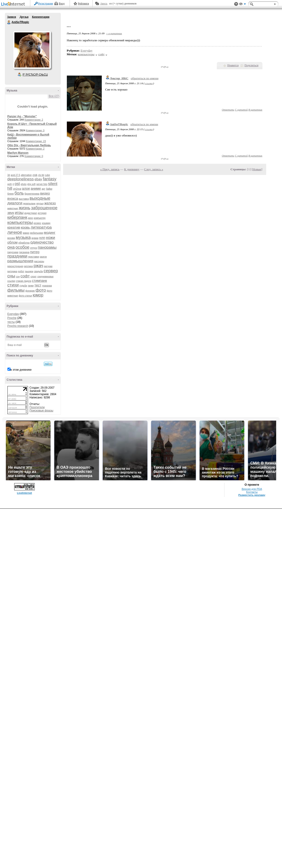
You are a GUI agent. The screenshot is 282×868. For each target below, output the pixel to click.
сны (11, 276)
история (42, 213)
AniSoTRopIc (9, 22)
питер (35, 252)
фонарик (30, 291)
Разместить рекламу (252, 854)
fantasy (50, 179)
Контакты (252, 851)
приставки (34, 257)
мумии (35, 238)
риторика (12, 271)
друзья (40, 204)
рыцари (29, 271)
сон (18, 277)
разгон (43, 257)
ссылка (149, 83)
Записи (12, 17)
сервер (51, 271)
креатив (14, 227)
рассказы (39, 261)
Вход (62, 3)
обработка (24, 243)
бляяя (11, 194)
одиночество (42, 242)
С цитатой (241, 110)
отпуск (34, 248)
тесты (11, 322)
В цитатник (255, 110)
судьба (23, 286)
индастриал (31, 213)
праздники (17, 256)
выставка (24, 199)
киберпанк (17, 217)
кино (30, 218)
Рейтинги (83, 3)
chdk (35, 175)
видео (45, 193)
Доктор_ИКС (119, 78)
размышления (20, 261)
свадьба (38, 271)
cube (48, 175)
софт (25, 276)
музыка (23, 237)
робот (21, 271)
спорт (34, 277)
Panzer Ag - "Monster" (22, 116)
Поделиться (251, 65)
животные (13, 208)
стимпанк (39, 281)
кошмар (46, 223)
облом (13, 242)
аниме (36, 188)
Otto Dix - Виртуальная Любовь (29, 145)
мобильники (37, 233)
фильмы (16, 290)
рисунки (48, 266)
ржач (38, 266)
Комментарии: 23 (36, 141)
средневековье (45, 277)
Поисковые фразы (41, 411)
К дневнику (132, 169)
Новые (257, 169)
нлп (42, 238)
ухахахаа (47, 286)
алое (26, 188)
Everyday (13, 314)
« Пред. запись (110, 169)
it (13, 184)
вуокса (13, 198)
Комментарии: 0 (35, 130)
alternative (26, 175)
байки (49, 189)
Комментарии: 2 (34, 120)
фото (41, 290)
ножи (51, 238)
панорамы (47, 247)
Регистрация (46, 3)
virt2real (17, 189)
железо (50, 203)
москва (11, 238)
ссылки (11, 281)
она (11, 247)
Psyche (12, 318)
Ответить (228, 110)
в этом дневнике (21, 370)
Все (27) (54, 96)
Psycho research (18, 326)
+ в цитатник (114, 33)
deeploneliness (21, 179)
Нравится (233, 65)
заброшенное (44, 208)
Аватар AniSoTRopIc (32, 50)
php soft (31, 184)
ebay (38, 179)
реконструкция (15, 266)
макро (26, 233)
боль (19, 193)
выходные (40, 198)
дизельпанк (29, 204)
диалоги (15, 203)
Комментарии (41, 17)
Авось (104, 3)
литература (41, 227)
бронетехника (32, 194)
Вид (242, 5)
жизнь (25, 208)
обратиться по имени (144, 78)
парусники (13, 252)
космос (37, 223)
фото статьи (25, 296)
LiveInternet (14, 4)
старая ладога (24, 281)
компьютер (40, 218)
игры (19, 213)
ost (17, 184)
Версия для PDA (252, 848)
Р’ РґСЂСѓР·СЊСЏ (35, 75)
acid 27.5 (15, 175)
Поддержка (236, 4)
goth (10, 184)
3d (9, 175)
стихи (13, 285)
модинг (50, 232)
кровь (25, 227)
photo (24, 184)
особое (22, 247)
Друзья (24, 17)
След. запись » (154, 169)
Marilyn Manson (18, 153)
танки (31, 286)
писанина (24, 252)
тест (38, 285)
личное (15, 232)
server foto (42, 184)
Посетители (37, 407)
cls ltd (41, 175)
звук (11, 213)
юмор (38, 295)
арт (43, 189)
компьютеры (20, 222)
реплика (28, 266)
